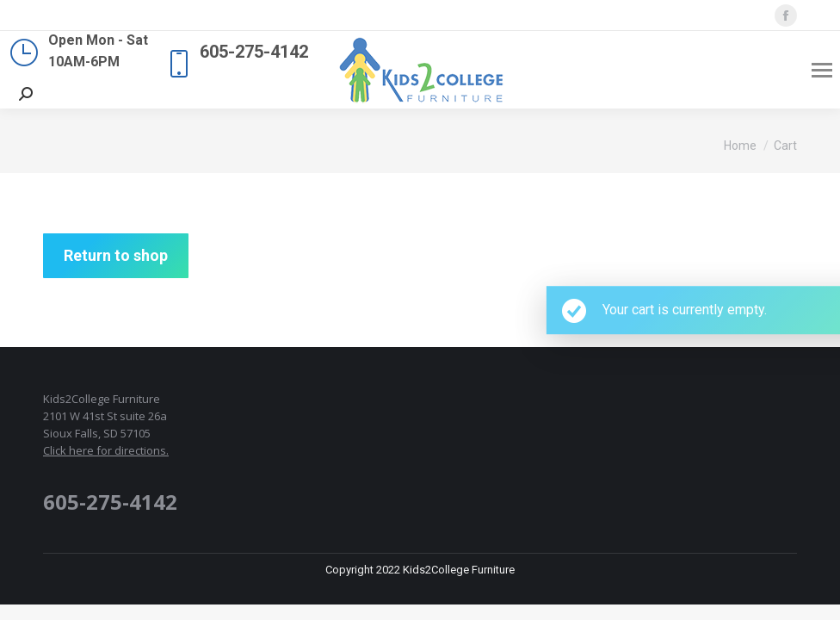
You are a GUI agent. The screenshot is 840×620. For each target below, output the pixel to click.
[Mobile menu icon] (822, 70)
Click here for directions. (106, 450)
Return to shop (116, 255)
